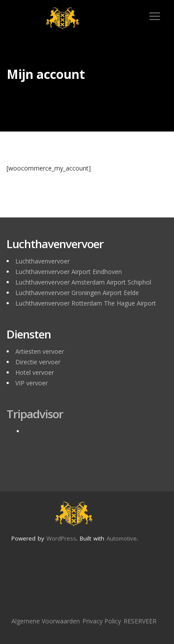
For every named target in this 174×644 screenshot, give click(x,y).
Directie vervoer (38, 362)
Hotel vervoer (35, 372)
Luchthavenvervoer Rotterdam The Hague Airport (86, 303)
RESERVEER (140, 621)
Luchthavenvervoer (43, 261)
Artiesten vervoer (40, 351)
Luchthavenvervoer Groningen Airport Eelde (77, 293)
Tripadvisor (35, 414)
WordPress (61, 538)
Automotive (122, 538)
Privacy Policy (102, 621)
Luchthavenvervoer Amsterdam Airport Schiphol (83, 282)
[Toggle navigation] (155, 16)
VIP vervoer (32, 383)
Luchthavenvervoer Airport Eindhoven (69, 272)
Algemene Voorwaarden (46, 621)
